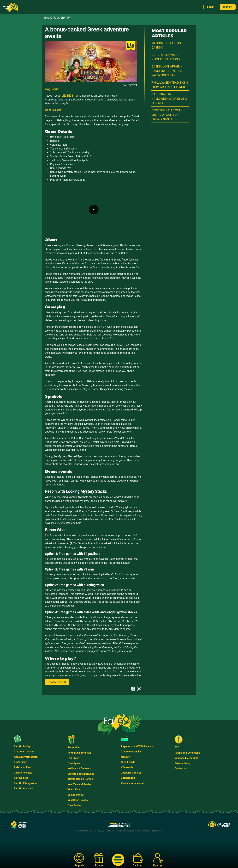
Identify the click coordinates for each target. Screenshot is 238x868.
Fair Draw (73, 758)
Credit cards (128, 762)
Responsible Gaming (186, 758)
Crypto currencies (131, 752)
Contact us (181, 768)
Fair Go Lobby (22, 746)
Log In (211, 7)
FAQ (177, 747)
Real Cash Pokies (78, 800)
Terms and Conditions (187, 753)
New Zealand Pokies (79, 784)
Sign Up (228, 7)
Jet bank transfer (131, 773)
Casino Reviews (23, 773)
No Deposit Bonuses (79, 768)
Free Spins (74, 763)
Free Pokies (74, 805)
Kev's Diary (20, 762)
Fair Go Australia (24, 788)
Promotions (74, 747)
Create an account (25, 752)
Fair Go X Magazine (25, 783)
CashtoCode (128, 778)
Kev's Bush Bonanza (79, 753)
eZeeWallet (128, 767)
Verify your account (132, 783)
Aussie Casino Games (80, 779)
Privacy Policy (183, 763)
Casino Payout (76, 795)
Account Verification (26, 757)
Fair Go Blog (21, 778)
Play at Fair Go (57, 682)
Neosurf (126, 757)
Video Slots (74, 790)
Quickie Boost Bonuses (81, 774)
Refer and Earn (23, 767)
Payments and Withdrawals (137, 746)
